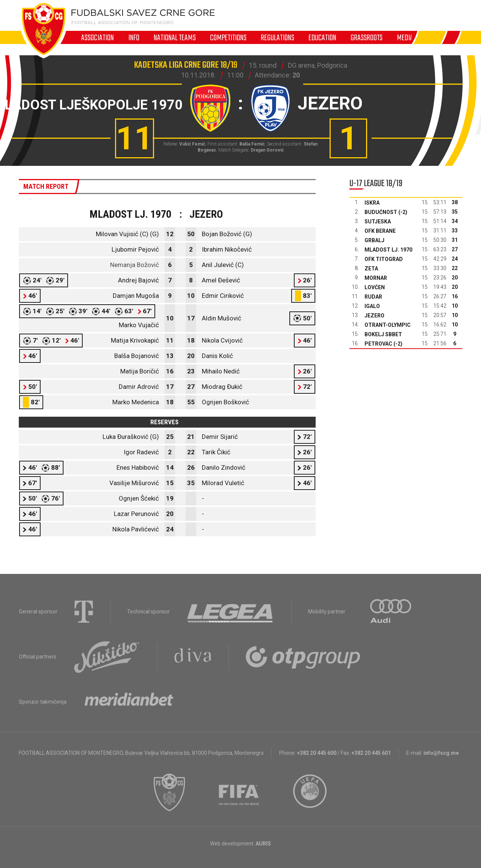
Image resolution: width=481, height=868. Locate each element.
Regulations (278, 38)
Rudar (373, 297)
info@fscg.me (441, 753)
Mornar (376, 278)
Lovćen (375, 287)
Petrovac (378, 344)
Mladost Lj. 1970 (388, 250)
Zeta (371, 269)
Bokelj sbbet (383, 334)
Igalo (372, 306)
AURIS (263, 844)
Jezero (374, 316)
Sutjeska (378, 222)
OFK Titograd (384, 259)
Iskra (372, 203)
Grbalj (374, 240)
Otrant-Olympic (388, 325)
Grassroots (367, 38)
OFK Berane (380, 231)
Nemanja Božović (135, 265)
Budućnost (381, 212)
